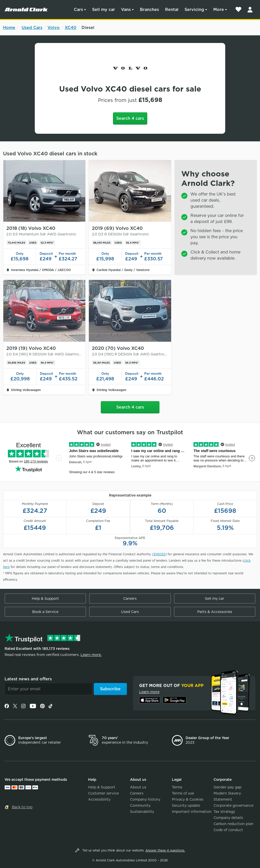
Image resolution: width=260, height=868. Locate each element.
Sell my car (104, 10)
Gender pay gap (227, 787)
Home (9, 28)
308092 (159, 554)
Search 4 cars (130, 118)
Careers (130, 598)
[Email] (48, 689)
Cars (78, 10)
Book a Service (45, 612)
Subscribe (110, 689)
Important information (192, 812)
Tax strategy (224, 812)
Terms (177, 787)
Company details (228, 818)
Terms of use (183, 793)
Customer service (103, 793)
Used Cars (32, 28)
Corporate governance (233, 805)
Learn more (149, 692)
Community (140, 805)
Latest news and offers (28, 679)
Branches (149, 10)
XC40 (71, 28)
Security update (186, 805)
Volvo (54, 28)
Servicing (194, 10)
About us (138, 787)
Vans (126, 10)
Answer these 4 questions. (165, 850)
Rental (172, 10)
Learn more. (91, 655)
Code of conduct (228, 830)
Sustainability (142, 812)
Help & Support (45, 598)
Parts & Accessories (215, 612)
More (219, 10)
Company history (145, 799)
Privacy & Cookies (188, 799)
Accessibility (99, 799)
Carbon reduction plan (233, 824)
